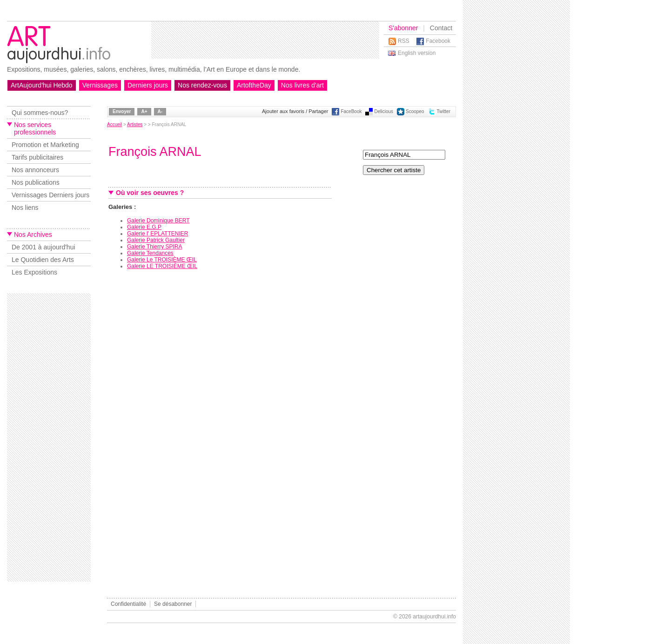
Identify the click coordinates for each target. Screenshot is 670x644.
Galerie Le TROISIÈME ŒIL (162, 260)
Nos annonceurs (35, 170)
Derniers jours (148, 85)
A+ (144, 111)
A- (160, 111)
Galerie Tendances (150, 253)
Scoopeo (415, 111)
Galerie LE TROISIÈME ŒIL (162, 266)
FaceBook (351, 111)
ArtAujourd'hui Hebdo (42, 85)
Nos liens (25, 208)
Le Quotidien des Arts (43, 260)
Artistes (135, 124)
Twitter (444, 111)
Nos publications (36, 182)
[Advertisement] (265, 40)
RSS (404, 41)
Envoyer (122, 111)
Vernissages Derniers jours (50, 195)
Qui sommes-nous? (40, 113)
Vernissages (100, 85)
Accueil (114, 124)
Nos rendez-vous (202, 85)
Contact (441, 28)
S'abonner (403, 28)
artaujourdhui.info (434, 617)
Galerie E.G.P (144, 227)
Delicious (384, 111)
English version (417, 53)
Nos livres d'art (302, 85)
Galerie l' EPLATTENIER (157, 234)
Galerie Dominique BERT (158, 221)
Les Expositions (34, 272)
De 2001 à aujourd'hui (44, 247)
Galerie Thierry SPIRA (154, 247)
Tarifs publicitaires (37, 157)
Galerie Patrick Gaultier (156, 240)
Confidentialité (128, 604)
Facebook (438, 41)
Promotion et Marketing (45, 145)
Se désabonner (173, 604)
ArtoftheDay (254, 85)
